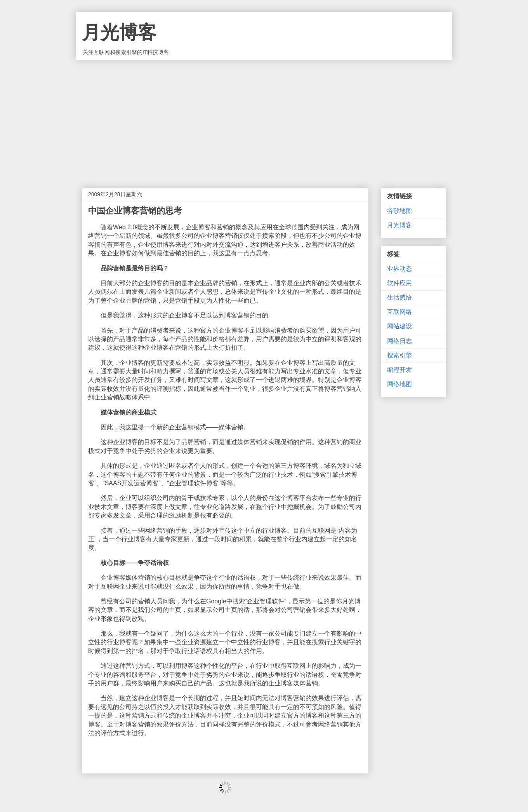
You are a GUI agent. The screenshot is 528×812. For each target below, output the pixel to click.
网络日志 (399, 341)
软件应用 (399, 283)
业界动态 (399, 269)
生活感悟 (399, 297)
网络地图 (399, 384)
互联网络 (399, 312)
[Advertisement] (264, 118)
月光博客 (119, 32)
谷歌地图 (399, 211)
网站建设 (399, 326)
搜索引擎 (399, 355)
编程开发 (399, 370)
